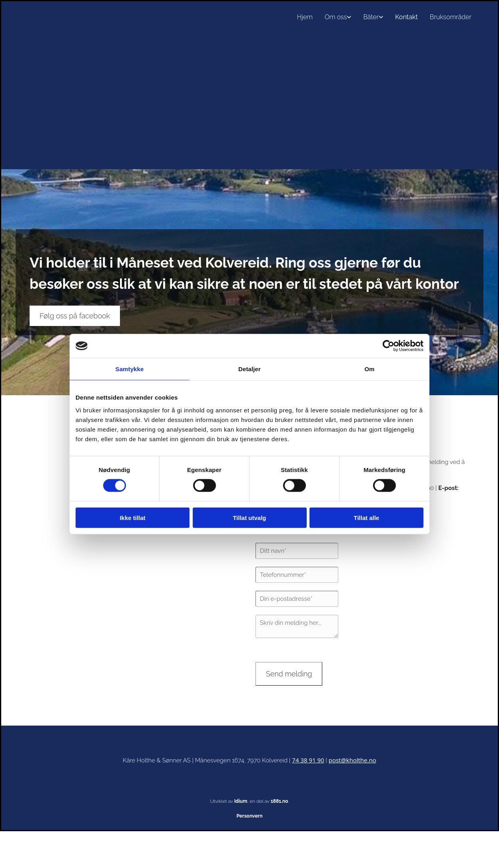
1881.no (279, 801)
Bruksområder (451, 17)
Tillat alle (367, 517)
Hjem (305, 17)
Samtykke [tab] (130, 369)
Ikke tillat (132, 517)
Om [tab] (369, 369)
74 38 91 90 (308, 760)
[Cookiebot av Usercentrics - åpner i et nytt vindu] (388, 346)
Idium (241, 801)
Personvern (250, 816)
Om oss (336, 17)
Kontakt (406, 17)
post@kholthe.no (352, 760)
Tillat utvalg (249, 517)
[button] (75, 316)
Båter (371, 17)
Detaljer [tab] (249, 369)
